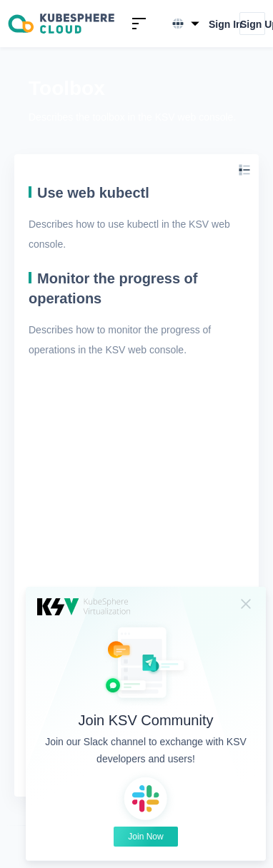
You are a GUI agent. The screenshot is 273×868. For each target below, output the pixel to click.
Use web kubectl (93, 193)
